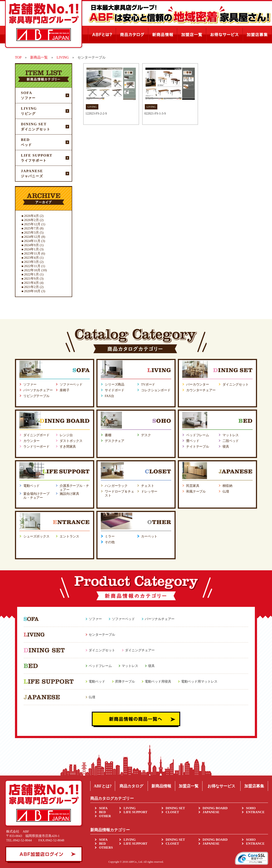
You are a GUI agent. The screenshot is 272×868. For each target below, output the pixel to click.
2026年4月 (31, 216)
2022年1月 (31, 274)
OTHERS (106, 848)
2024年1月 (31, 249)
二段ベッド (231, 441)
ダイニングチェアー (140, 650)
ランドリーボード (36, 447)
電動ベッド (31, 486)
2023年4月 (31, 258)
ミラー (110, 536)
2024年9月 (31, 245)
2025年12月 (32, 224)
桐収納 (227, 486)
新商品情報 (161, 786)
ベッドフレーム (198, 435)
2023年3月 (31, 262)
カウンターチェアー (201, 390)
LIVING (130, 808)
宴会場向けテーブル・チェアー (36, 496)
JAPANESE (211, 812)
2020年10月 (32, 291)
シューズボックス (36, 536)
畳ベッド (193, 441)
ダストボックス (71, 441)
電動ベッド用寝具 (158, 681)
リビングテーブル (36, 396)
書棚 (108, 435)
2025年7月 (31, 228)
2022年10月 (32, 270)
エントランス (69, 536)
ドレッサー (149, 491)
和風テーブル (196, 491)
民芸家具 (193, 486)
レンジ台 (66, 435)
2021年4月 (31, 283)
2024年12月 (32, 237)
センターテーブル (102, 635)
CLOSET (172, 812)
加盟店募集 (254, 786)
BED (102, 812)
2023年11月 (32, 253)
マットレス (231, 435)
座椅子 (65, 390)
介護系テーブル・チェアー (74, 488)
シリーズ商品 (115, 384)
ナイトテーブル (198, 447)
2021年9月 (31, 279)
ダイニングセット (236, 384)
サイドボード (115, 390)
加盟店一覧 (189, 786)
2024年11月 (32, 241)
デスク (146, 435)
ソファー (30, 384)
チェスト (148, 486)
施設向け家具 (69, 494)
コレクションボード (156, 390)
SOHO (251, 808)
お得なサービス (221, 786)
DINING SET (175, 808)
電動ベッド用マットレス (199, 681)
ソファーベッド (71, 384)
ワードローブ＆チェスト (119, 493)
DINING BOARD (215, 808)
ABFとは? (103, 786)
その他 (110, 542)
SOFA (103, 808)
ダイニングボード (36, 435)
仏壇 (226, 491)
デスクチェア (115, 441)
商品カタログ (131, 786)
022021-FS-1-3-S (155, 114)
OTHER (105, 816)
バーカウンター (198, 384)
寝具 (226, 447)
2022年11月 (32, 266)
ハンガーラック (116, 486)
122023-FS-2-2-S (96, 114)
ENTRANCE (255, 812)
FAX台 (109, 396)
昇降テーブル (125, 681)
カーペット (149, 536)
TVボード (148, 384)
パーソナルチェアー (38, 390)
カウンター (31, 441)
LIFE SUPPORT (135, 812)
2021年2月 (31, 287)
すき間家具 (68, 447)
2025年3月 (31, 233)
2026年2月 (31, 220)
